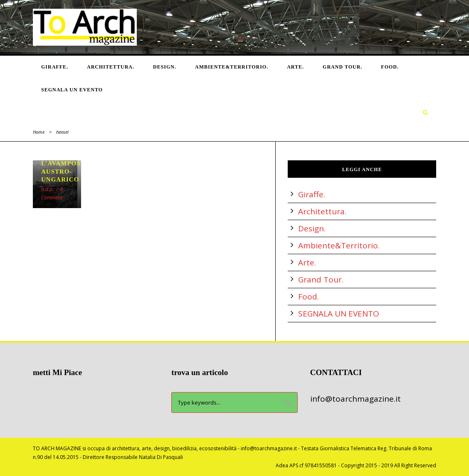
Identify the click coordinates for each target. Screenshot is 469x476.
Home (39, 132)
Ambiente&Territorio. (232, 67)
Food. (390, 67)
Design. (165, 67)
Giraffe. (55, 67)
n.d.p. (47, 189)
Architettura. (111, 67)
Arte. (295, 67)
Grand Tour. (342, 67)
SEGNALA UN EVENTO (72, 90)
